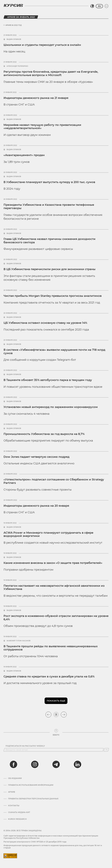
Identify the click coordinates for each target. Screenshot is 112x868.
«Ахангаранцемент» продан (24, 155)
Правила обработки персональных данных (33, 799)
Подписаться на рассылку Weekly (25, 746)
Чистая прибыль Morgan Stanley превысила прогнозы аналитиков (53, 296)
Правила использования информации (31, 785)
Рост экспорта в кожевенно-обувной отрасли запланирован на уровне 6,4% (56, 618)
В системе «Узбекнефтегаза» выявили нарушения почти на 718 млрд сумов (54, 352)
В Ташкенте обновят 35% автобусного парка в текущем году (48, 380)
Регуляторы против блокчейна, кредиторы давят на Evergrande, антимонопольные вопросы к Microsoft (51, 73)
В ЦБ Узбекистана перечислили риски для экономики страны (49, 269)
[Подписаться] (106, 750)
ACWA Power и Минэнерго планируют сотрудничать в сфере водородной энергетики (48, 534)
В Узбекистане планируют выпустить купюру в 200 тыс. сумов (49, 182)
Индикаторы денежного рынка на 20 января (36, 506)
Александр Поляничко (17, 66)
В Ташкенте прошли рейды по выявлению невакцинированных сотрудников (51, 648)
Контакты (14, 806)
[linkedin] (77, 764)
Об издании (15, 778)
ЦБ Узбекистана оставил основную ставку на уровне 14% (45, 323)
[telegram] (56, 764)
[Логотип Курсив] (13, 5)
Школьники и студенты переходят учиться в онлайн (42, 45)
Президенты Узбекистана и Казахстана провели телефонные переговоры (49, 206)
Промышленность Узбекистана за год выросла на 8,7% (44, 434)
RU (99, 6)
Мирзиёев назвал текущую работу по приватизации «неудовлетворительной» (42, 127)
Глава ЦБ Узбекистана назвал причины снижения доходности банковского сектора (49, 241)
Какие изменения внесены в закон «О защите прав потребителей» (53, 563)
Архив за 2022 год (13, 25)
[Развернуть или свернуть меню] (106, 6)
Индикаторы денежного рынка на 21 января (36, 98)
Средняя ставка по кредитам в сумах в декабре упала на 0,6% (49, 677)
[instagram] (35, 764)
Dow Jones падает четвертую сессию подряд (36, 457)
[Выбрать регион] (92, 6)
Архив (12, 792)
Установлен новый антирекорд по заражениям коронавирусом (51, 407)
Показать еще (56, 701)
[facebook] (13, 764)
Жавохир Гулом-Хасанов (18, 641)
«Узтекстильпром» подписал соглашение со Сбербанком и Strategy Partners (54, 481)
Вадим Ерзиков (14, 39)
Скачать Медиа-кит (19, 812)
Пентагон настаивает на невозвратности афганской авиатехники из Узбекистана (54, 587)
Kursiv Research (17, 819)
